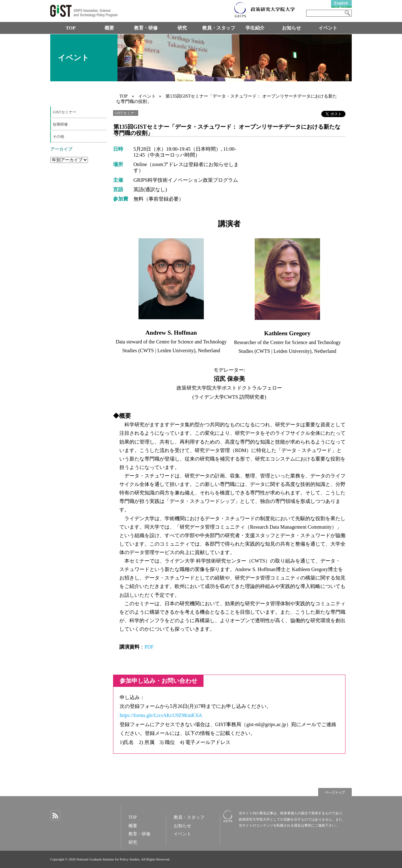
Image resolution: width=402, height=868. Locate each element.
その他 (58, 137)
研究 (182, 28)
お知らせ (291, 28)
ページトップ (335, 792)
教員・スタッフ (219, 28)
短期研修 (60, 124)
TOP (71, 28)
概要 (109, 28)
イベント (328, 28)
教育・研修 (146, 28)
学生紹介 (255, 28)
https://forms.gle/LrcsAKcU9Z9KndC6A (161, 715)
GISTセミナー (65, 112)
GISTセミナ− (126, 113)
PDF (149, 647)
